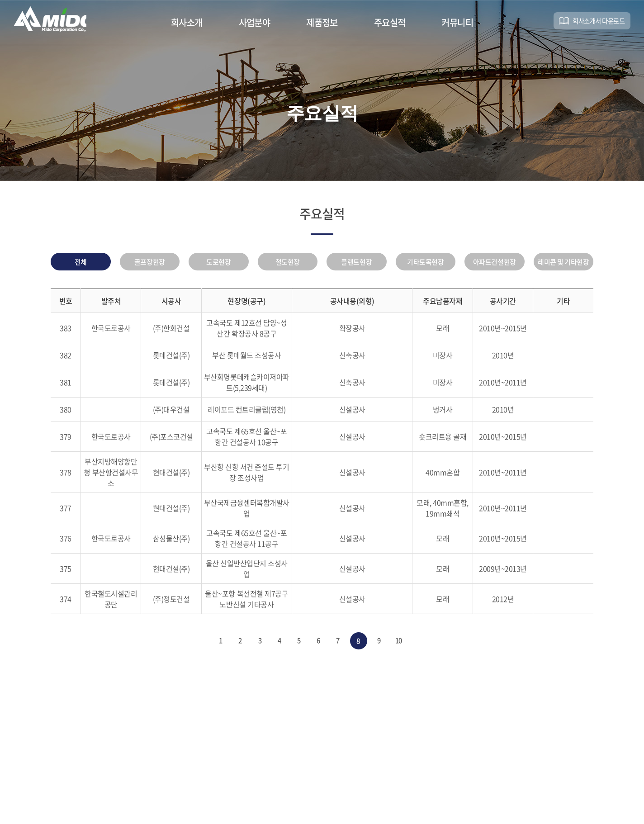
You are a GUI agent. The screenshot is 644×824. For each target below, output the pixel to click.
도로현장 (218, 264)
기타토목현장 (425, 264)
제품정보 (322, 22)
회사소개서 (593, 22)
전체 (81, 264)
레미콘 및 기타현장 (563, 264)
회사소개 (187, 22)
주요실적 (390, 22)
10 (405, 645)
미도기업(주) (57, 22)
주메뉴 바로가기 (0, 0)
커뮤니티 (457, 22)
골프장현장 (149, 264)
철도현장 (288, 264)
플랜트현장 (357, 264)
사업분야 (255, 22)
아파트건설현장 (494, 264)
